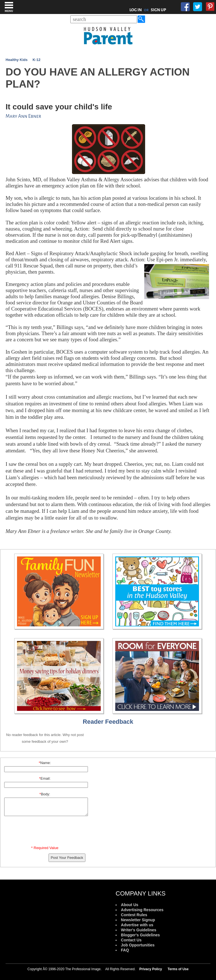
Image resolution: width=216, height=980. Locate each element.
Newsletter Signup (138, 920)
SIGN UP (158, 10)
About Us (129, 905)
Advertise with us (137, 925)
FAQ (125, 950)
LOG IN (136, 10)
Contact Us (131, 940)
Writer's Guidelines (139, 930)
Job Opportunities (138, 945)
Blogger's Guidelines (140, 935)
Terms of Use (178, 969)
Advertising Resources (142, 910)
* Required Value (45, 848)
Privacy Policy (151, 969)
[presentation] (46, 832)
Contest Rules (134, 915)
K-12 (37, 60)
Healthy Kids (17, 60)
